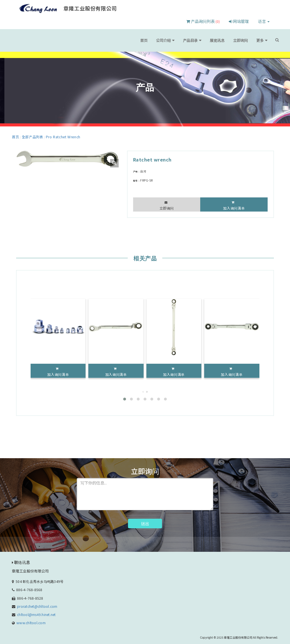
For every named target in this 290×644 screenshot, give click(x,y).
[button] (125, 398)
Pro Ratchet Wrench (55, 136)
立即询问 (244, 40)
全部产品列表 (30, 136)
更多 (261, 40)
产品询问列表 (203, 21)
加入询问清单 (234, 207)
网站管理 (239, 21)
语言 (264, 21)
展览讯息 (225, 40)
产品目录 (202, 40)
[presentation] (143, 390)
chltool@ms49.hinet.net (36, 613)
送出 (145, 522)
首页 (162, 40)
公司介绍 (179, 40)
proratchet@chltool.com (37, 605)
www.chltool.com (31, 622)
